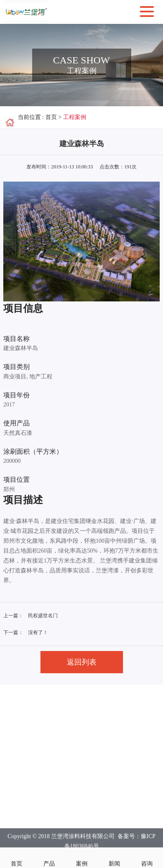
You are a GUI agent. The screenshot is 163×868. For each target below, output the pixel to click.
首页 (51, 117)
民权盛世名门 (43, 616)
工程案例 (75, 117)
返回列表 (82, 662)
